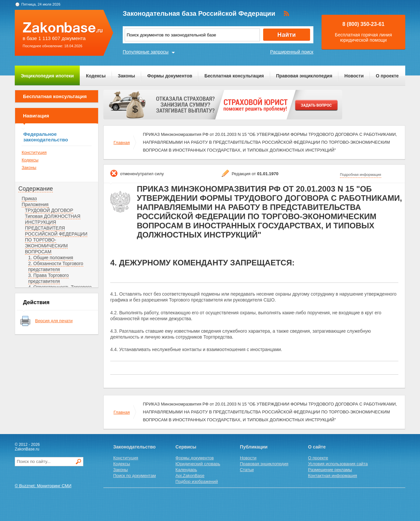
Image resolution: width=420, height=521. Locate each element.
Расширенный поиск (292, 52)
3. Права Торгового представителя (48, 278)
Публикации (254, 447)
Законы (126, 76)
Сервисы (186, 447)
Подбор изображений (197, 481)
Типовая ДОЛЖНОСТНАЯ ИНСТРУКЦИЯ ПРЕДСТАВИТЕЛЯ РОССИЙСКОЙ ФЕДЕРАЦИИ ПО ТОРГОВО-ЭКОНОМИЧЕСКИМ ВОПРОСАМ (56, 234)
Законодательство (134, 447)
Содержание (36, 189)
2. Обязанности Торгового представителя (56, 266)
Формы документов (170, 76)
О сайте (317, 447)
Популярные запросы (146, 52)
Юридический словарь (198, 464)
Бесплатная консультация (234, 76)
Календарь (186, 470)
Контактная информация (333, 476)
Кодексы (96, 76)
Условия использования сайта (338, 464)
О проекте (387, 76)
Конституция (34, 152)
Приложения (35, 204)
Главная (122, 143)
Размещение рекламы (330, 470)
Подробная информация (361, 175)
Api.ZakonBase (190, 476)
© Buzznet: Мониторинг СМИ (43, 486)
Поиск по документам (135, 476)
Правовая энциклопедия (304, 76)
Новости (354, 76)
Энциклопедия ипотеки (47, 76)
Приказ (29, 198)
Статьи (247, 470)
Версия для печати (54, 321)
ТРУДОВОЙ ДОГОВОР (49, 210)
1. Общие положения (51, 258)
